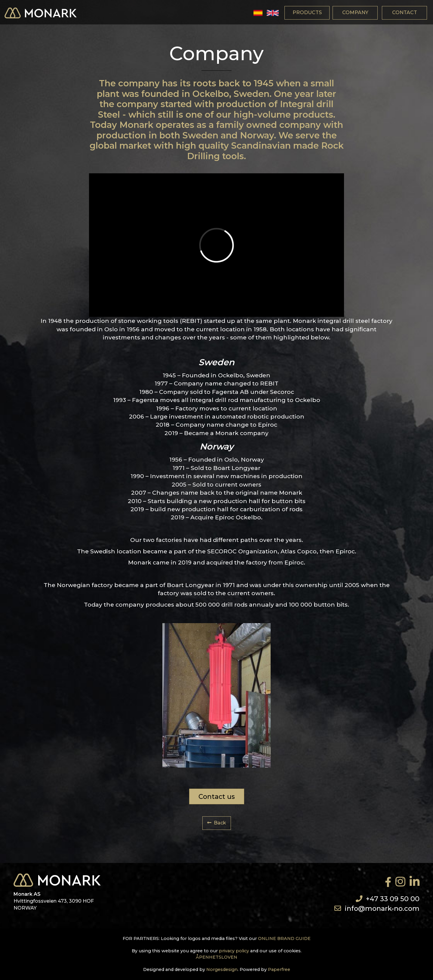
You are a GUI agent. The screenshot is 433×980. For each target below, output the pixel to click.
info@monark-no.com (382, 908)
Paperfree (279, 969)
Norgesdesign (222, 969)
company (355, 12)
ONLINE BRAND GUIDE (284, 938)
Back (217, 823)
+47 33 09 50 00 (393, 899)
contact (405, 12)
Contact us (217, 796)
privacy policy (234, 951)
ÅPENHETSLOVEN (216, 957)
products (307, 12)
